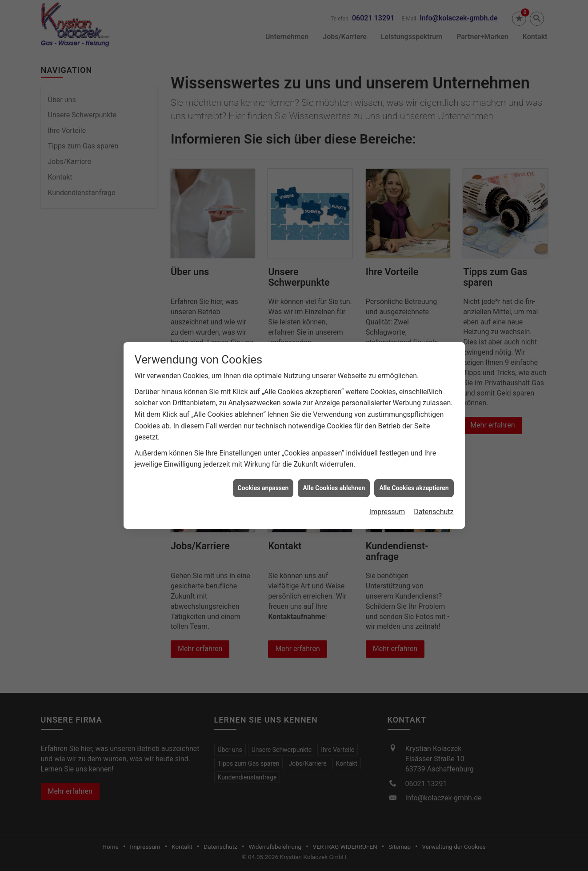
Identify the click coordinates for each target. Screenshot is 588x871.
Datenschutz (434, 497)
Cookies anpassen (263, 472)
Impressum (387, 497)
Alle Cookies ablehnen (334, 472)
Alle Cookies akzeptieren (414, 472)
